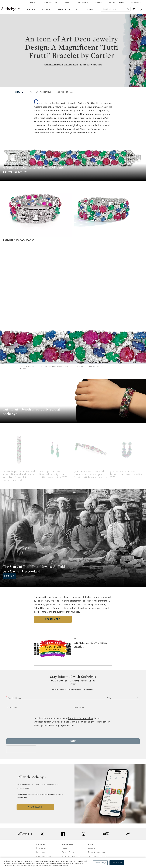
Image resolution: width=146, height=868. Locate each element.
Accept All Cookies (117, 863)
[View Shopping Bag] (141, 9)
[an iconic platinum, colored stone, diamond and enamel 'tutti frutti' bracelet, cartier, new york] (19, 450)
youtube (106, 834)
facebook (63, 834)
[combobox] (116, 9)
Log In (33, 2)
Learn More (53, 619)
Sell (78, 9)
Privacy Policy (68, 852)
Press (65, 848)
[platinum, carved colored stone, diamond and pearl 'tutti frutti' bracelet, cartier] (91, 450)
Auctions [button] (31, 9)
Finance (90, 9)
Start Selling (35, 807)
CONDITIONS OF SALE (64, 92)
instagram (84, 834)
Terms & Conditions (96, 852)
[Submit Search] (128, 9)
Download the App (44, 856)
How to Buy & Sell (117, 2)
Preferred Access (50, 2)
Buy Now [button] (46, 9)
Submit (73, 741)
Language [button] (135, 2)
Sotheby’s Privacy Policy (80, 718)
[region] (73, 863)
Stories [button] (99, 2)
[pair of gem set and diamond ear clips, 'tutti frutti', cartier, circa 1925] (55, 450)
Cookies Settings (100, 863)
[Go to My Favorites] (134, 9)
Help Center (41, 848)
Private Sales (63, 9)
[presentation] (21, 749)
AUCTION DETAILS (44, 92)
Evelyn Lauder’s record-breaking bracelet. (65, 122)
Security (92, 848)
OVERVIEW (19, 92)
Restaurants (83, 2)
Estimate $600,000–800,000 (19, 240)
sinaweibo (128, 834)
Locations (41, 852)
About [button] (67, 2)
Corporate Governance (72, 856)
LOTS (30, 92)
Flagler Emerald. (64, 129)
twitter (42, 834)
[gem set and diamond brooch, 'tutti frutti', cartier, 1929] (127, 450)
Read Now (9, 576)
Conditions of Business (98, 856)
